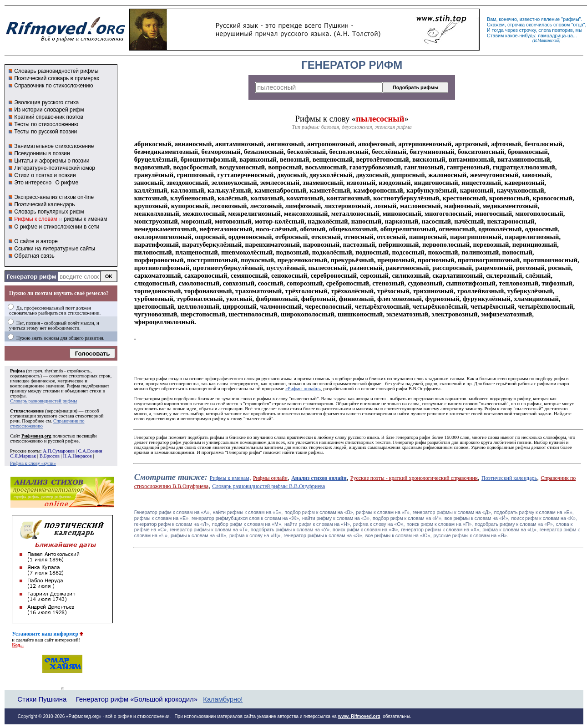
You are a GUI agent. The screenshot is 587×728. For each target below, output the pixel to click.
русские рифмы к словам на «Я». (471, 535)
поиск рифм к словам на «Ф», (366, 529)
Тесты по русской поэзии (46, 132)
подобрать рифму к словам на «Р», (514, 524)
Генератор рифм (31, 277)
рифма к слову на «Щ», (256, 535)
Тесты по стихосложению (46, 124)
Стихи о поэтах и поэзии (45, 175)
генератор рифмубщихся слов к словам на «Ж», (246, 518)
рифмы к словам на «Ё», (162, 518)
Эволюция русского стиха (46, 102)
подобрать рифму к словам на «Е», (534, 512)
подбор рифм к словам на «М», (247, 524)
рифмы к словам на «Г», (384, 512)
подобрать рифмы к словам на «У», (291, 529)
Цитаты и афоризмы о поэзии (52, 161)
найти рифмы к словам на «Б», (248, 512)
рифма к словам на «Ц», (510, 529)
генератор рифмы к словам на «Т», (209, 529)
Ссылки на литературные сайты (55, 249)
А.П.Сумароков (59, 451)
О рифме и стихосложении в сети (57, 227)
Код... (18, 645)
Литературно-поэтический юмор (55, 168)
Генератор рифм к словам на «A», (173, 512)
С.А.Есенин (90, 451)
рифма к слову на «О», (379, 524)
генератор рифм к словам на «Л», (172, 524)
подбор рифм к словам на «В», (319, 512)
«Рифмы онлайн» (303, 389)
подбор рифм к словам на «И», (408, 518)
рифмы (571, 19)
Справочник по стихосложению (53, 86)
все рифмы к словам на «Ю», (399, 535)
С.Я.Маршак (23, 456)
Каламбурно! (223, 699)
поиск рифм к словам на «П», (440, 524)
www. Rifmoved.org (359, 716)
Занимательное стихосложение (54, 146)
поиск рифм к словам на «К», (544, 518)
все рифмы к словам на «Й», (477, 518)
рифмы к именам (85, 219)
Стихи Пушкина (42, 699)
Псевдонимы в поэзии (42, 153)
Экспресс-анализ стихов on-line (54, 197)
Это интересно (33, 183)
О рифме (67, 183)
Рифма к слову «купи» (33, 463)
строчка (516, 25)
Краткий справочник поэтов (49, 117)
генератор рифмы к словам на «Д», (453, 512)
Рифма (18, 371)
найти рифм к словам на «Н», (318, 524)
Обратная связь (34, 256)
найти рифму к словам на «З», (337, 518)
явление (550, 19)
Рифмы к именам (230, 478)
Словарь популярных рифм (49, 212)
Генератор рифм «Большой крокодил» (137, 699)
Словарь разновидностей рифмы (56, 71)
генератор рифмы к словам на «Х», (441, 529)
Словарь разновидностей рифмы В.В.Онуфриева (268, 486)
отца (578, 25)
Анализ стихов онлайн (319, 478)
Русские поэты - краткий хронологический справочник (414, 478)
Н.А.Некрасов (77, 456)
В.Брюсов (50, 456)
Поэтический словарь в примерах (57, 78)
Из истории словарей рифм (49, 110)
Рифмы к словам (35, 219)
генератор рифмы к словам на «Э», (323, 535)
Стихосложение (27, 411)
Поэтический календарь (44, 204)
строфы (18, 396)
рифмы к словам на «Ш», (199, 535)
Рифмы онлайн (270, 478)
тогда (498, 30)
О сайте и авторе (36, 241)
